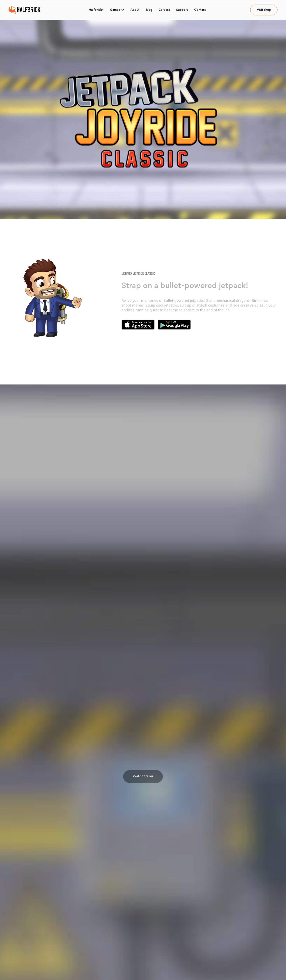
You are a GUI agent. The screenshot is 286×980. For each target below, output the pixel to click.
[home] (24, 10)
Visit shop (264, 10)
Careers (164, 10)
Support (182, 10)
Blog (149, 10)
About (135, 10)
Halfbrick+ (96, 10)
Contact (200, 10)
